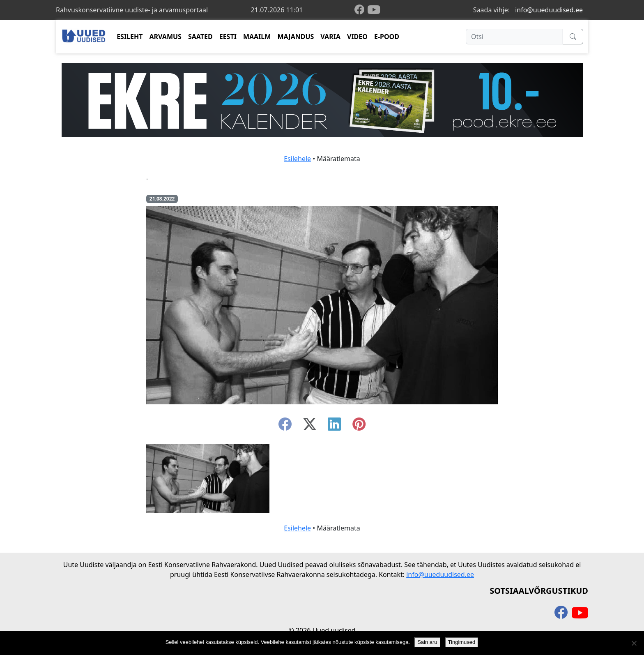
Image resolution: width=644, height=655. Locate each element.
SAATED (200, 37)
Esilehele (297, 159)
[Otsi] (514, 37)
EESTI (228, 37)
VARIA (330, 37)
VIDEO (357, 37)
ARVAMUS (166, 37)
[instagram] (359, 427)
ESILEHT (130, 37)
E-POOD (387, 37)
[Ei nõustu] (634, 643)
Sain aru (427, 642)
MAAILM (257, 37)
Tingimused (462, 642)
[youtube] (374, 10)
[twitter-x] (310, 427)
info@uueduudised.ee (549, 10)
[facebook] (361, 10)
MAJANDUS (296, 37)
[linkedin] (334, 427)
